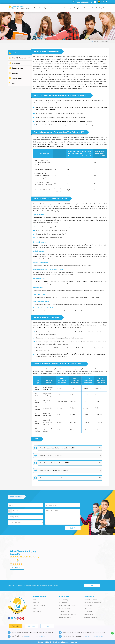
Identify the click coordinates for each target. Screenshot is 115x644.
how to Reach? (40, 636)
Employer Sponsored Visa (93, 603)
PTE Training (63, 603)
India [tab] (47, 626)
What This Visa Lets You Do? (21, 58)
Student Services (64, 608)
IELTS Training (63, 600)
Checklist (15, 73)
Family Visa (88, 611)
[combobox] (10, 511)
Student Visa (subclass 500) (102, 42)
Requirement (16, 63)
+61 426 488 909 (27, 636)
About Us (36, 603)
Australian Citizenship (91, 617)
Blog (35, 608)
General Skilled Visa (91, 600)
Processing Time (17, 78)
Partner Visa (88, 606)
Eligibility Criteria (17, 68)
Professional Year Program (67, 614)
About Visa (15, 53)
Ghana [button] (101, 2)
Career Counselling (65, 617)
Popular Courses (64, 611)
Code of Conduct (39, 606)
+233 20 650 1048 (88, 2)
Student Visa (89, 614)
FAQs (13, 83)
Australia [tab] (16, 626)
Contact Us (92, 585)
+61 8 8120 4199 (86, 636)
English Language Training (67, 606)
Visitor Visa (88, 608)
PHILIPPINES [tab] (31, 626)
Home (92, 42)
